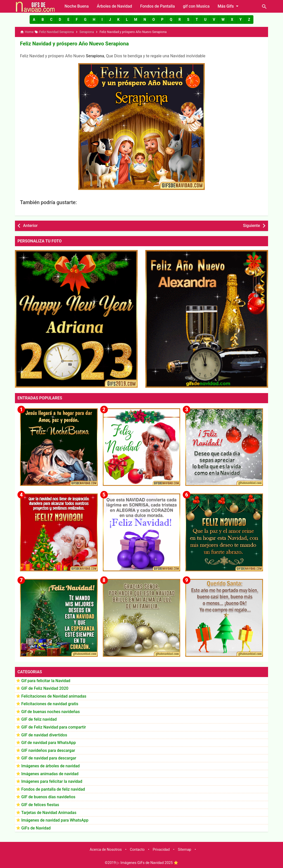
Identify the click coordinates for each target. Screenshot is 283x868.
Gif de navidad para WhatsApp (48, 742)
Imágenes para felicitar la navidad (52, 781)
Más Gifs (229, 6)
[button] (34, 20)
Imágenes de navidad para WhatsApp (55, 820)
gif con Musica (196, 6)
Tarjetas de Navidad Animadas (49, 812)
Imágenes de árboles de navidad (50, 766)
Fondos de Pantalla (158, 6)
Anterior (30, 225)
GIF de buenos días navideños (48, 797)
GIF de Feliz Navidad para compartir (54, 727)
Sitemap (185, 849)
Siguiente (251, 225)
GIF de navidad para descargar (49, 758)
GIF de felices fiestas (40, 804)
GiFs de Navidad (36, 828)
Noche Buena (77, 6)
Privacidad (161, 849)
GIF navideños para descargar (48, 750)
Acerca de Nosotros (106, 849)
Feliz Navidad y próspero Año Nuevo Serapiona (73, 43)
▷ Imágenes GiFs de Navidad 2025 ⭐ (147, 863)
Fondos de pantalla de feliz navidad (53, 789)
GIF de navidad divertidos (44, 735)
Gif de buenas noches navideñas (50, 711)
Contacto (137, 849)
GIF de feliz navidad (39, 719)
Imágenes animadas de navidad (50, 774)
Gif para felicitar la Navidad (46, 680)
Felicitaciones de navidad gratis (50, 704)
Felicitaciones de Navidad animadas (54, 696)
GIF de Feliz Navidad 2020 (45, 688)
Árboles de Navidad (114, 6)
